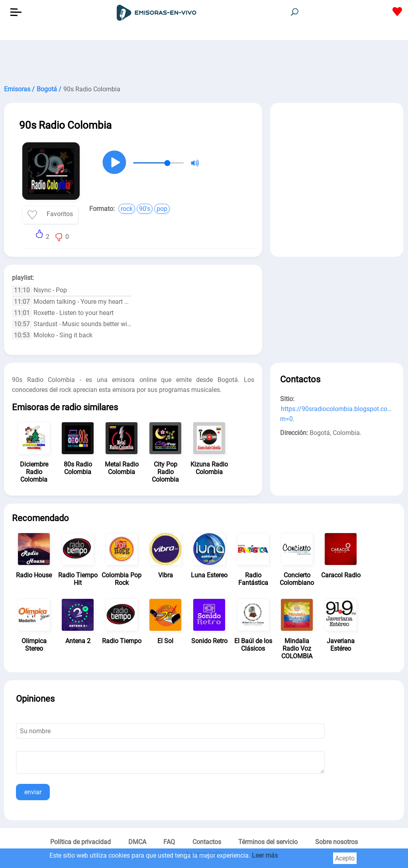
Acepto (345, 858)
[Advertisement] (204, 60)
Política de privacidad (80, 842)
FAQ (169, 842)
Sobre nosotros (336, 842)
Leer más (265, 855)
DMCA (137, 842)
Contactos (207, 842)
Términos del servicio (268, 842)
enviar (33, 792)
